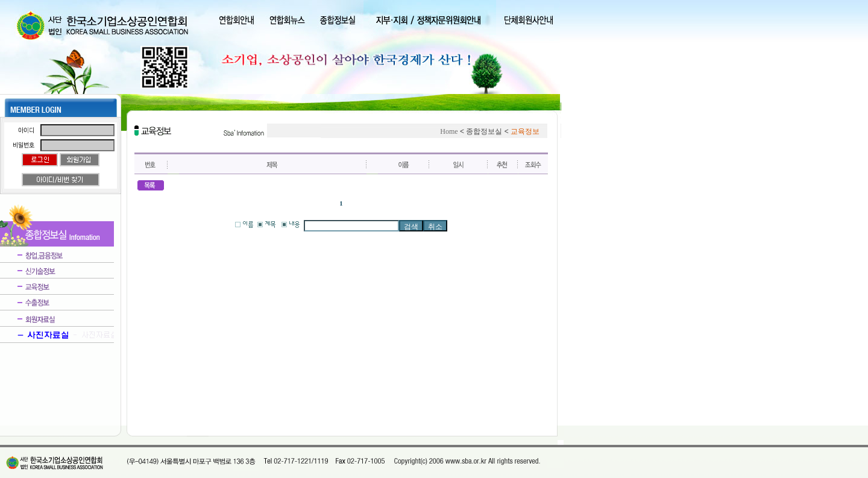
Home (449, 131)
